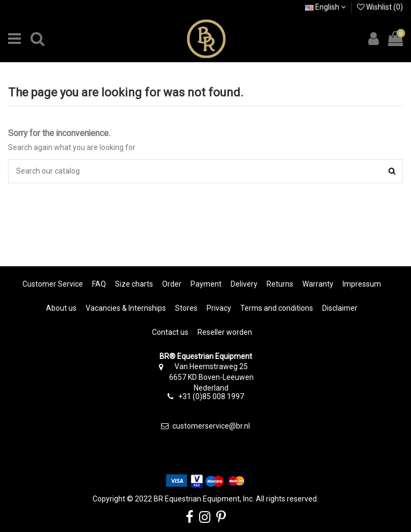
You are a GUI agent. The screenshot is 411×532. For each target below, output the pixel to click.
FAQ (99, 284)
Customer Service (53, 284)
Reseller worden (225, 332)
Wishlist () (380, 7)
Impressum (362, 284)
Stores (186, 308)
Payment (206, 284)
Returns (280, 284)
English (325, 7)
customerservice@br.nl (211, 426)
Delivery (244, 284)
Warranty (318, 284)
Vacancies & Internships (126, 308)
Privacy (219, 308)
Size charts (134, 284)
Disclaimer (340, 308)
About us (61, 308)
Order (172, 284)
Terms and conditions (277, 308)
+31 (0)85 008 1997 (211, 396)
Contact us (170, 332)
